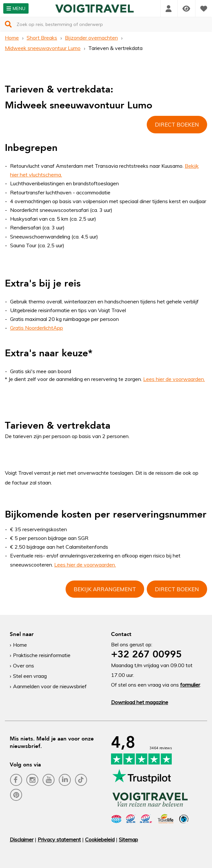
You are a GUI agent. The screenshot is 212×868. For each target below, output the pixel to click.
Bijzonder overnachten (91, 38)
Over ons (24, 666)
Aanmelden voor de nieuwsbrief (50, 686)
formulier (190, 685)
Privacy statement (59, 839)
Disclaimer (22, 839)
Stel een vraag (30, 676)
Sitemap (128, 839)
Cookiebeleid (100, 839)
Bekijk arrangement (105, 589)
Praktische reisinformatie (42, 655)
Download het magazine (140, 702)
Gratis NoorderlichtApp (37, 328)
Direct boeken (177, 124)
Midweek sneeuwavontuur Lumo (43, 48)
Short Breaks (42, 38)
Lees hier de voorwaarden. (85, 565)
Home (12, 38)
